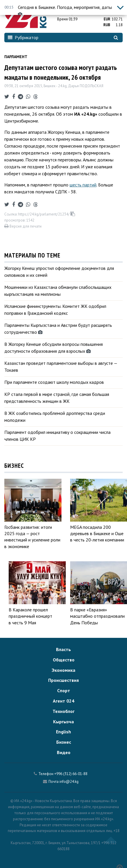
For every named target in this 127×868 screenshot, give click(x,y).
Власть (63, 649)
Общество (64, 660)
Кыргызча (63, 722)
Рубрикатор (23, 37)
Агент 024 (63, 701)
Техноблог (63, 711)
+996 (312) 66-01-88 (71, 774)
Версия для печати (23, 226)
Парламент (16, 57)
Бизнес (64, 742)
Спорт (64, 690)
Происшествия (63, 680)
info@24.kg (69, 782)
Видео (64, 752)
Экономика (63, 670)
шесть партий (83, 185)
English (63, 732)
